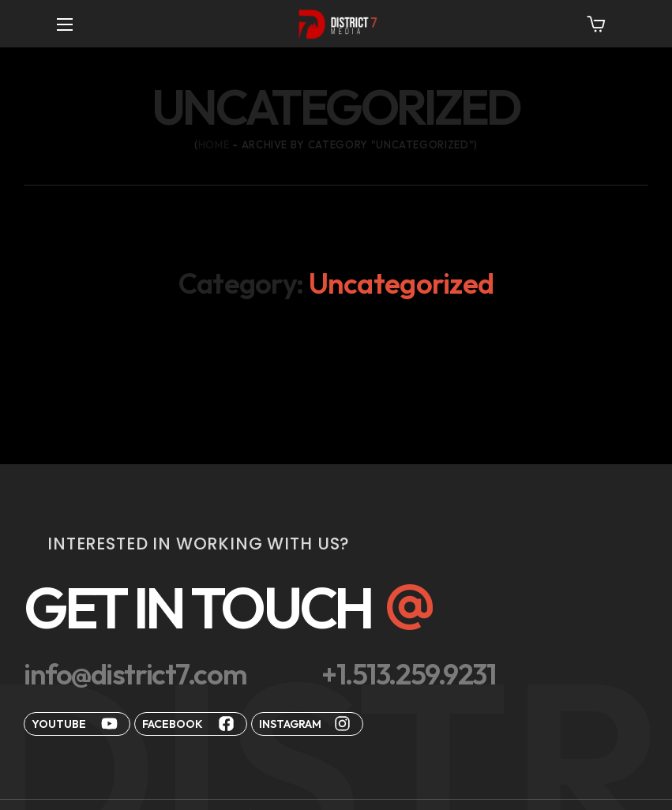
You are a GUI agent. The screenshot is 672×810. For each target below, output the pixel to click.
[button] (596, 24)
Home (214, 144)
